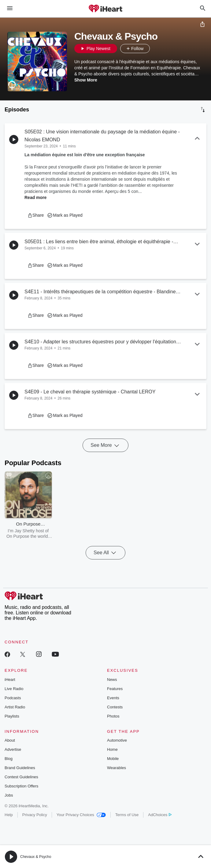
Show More (86, 80)
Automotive (117, 740)
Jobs (9, 795)
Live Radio (14, 689)
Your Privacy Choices (81, 815)
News (112, 680)
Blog (9, 759)
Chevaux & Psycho (36, 857)
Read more (35, 197)
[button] (156, 49)
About (10, 740)
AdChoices (160, 815)
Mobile (113, 759)
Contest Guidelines (21, 777)
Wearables (117, 768)
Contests (115, 707)
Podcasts (13, 698)
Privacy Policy (35, 815)
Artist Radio (15, 707)
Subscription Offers (21, 786)
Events (113, 698)
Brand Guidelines (20, 768)
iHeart (10, 680)
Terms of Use (127, 815)
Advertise (13, 749)
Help (9, 815)
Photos (113, 716)
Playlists (12, 716)
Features (115, 689)
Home (112, 749)
